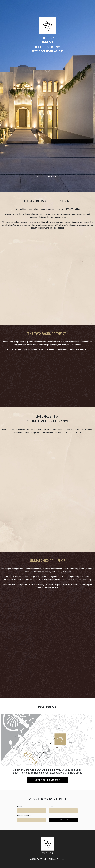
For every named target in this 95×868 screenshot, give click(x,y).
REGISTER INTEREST (48, 177)
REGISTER (63, 820)
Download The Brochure (47, 780)
